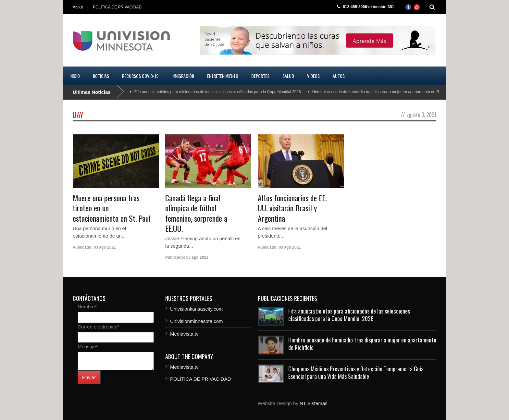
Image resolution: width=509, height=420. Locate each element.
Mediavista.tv (184, 334)
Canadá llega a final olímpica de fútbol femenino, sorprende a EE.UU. (196, 213)
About (78, 7)
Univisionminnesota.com (197, 321)
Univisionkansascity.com (196, 309)
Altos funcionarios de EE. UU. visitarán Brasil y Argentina (292, 208)
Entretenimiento (223, 76)
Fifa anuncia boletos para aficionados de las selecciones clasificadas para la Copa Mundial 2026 (218, 92)
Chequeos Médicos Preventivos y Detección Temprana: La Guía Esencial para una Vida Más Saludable (356, 372)
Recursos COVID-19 (140, 76)
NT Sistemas (314, 403)
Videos (313, 76)
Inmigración (183, 76)
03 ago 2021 (105, 247)
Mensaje (88, 346)
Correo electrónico (98, 327)
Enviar (89, 377)
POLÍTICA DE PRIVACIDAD (117, 7)
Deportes (260, 76)
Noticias (101, 76)
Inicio (75, 76)
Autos (339, 76)
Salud (288, 76)
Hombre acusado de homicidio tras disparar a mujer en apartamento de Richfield (382, 92)
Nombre (87, 307)
